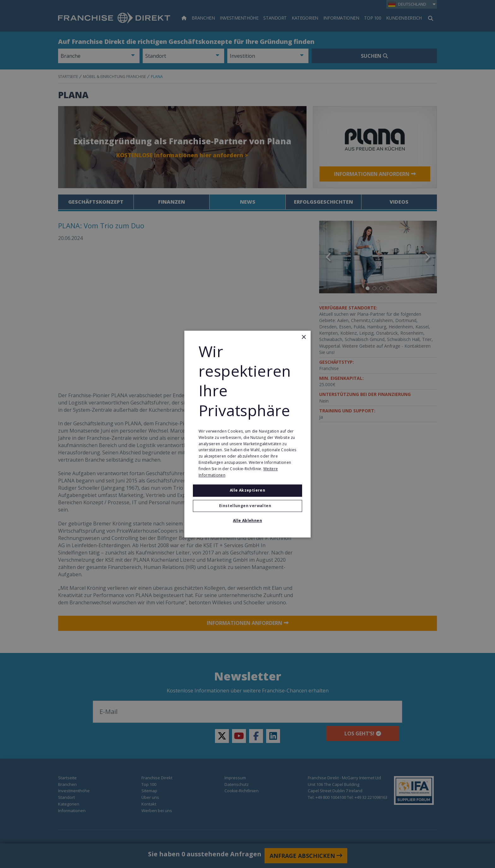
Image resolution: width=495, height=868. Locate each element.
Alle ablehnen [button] (247, 521)
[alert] (247, 434)
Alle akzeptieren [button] (247, 491)
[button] (247, 506)
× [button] (304, 337)
